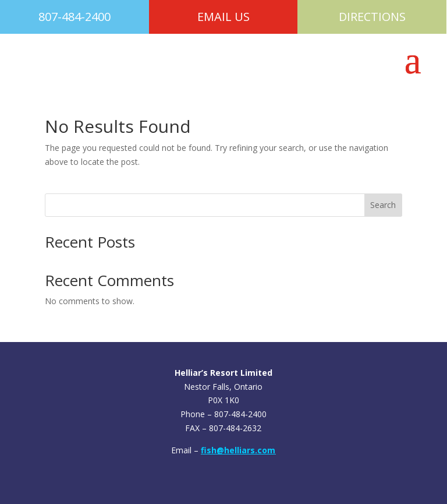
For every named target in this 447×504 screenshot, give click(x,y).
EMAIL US (223, 17)
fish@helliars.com (238, 450)
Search (383, 205)
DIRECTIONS (372, 17)
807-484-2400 (74, 17)
